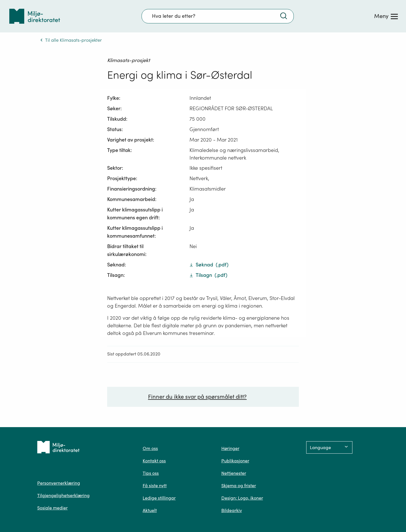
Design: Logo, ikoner (242, 498)
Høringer (230, 448)
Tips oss (151, 473)
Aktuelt (150, 510)
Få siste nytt (155, 485)
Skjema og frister (239, 485)
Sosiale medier (52, 508)
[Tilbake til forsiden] (35, 16)
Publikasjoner (235, 461)
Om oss (150, 448)
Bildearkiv (232, 510)
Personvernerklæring (59, 483)
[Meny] (386, 16)
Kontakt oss (154, 461)
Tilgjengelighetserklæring (63, 495)
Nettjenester (234, 473)
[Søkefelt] (218, 16)
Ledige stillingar (159, 498)
